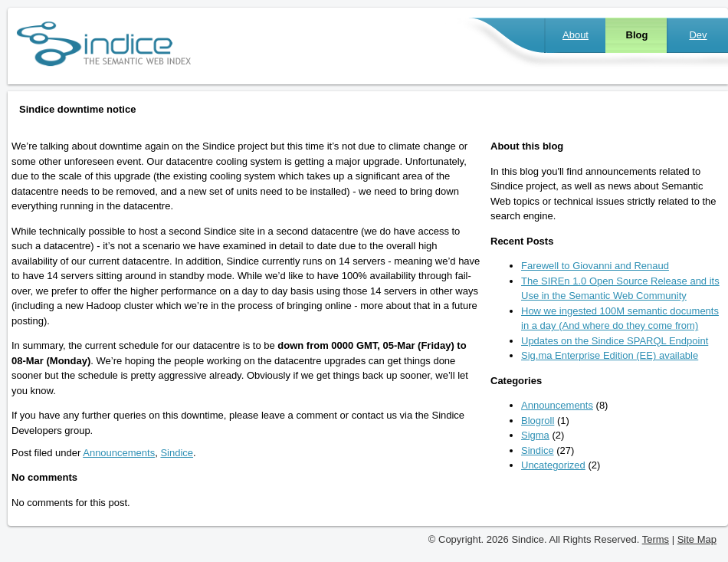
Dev (698, 35)
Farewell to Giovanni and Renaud (595, 266)
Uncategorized (553, 465)
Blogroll (538, 421)
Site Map (697, 539)
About (576, 35)
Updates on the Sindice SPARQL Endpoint (615, 341)
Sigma (535, 435)
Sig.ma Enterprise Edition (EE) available (610, 355)
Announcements (119, 453)
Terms (656, 539)
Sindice (177, 453)
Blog (637, 35)
